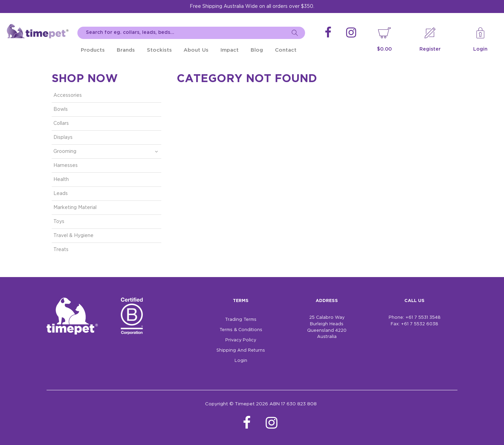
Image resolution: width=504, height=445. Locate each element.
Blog (257, 50)
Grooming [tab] (65, 152)
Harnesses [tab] (66, 166)
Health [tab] (61, 180)
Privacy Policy (241, 340)
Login (480, 49)
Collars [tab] (61, 123)
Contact (286, 50)
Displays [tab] (63, 138)
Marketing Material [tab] (75, 208)
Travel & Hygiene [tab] (73, 236)
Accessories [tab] (68, 95)
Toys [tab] (59, 222)
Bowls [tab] (61, 109)
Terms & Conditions (241, 330)
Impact (230, 50)
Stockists (159, 50)
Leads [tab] (61, 194)
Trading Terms (241, 320)
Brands (126, 50)
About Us (196, 50)
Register (430, 49)
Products (93, 50)
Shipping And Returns (241, 350)
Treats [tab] (61, 250)
